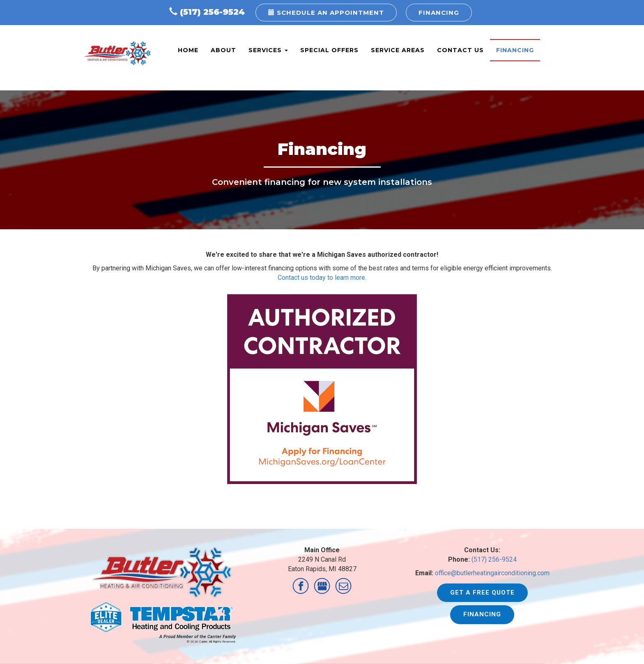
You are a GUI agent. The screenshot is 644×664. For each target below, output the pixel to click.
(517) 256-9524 (212, 12)
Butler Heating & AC (117, 53)
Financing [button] (439, 13)
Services (268, 50)
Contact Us (460, 50)
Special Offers (329, 50)
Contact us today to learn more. (322, 278)
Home (188, 50)
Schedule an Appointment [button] (326, 13)
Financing (515, 50)
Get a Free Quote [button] (482, 593)
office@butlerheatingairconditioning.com (492, 573)
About (223, 50)
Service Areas (398, 50)
